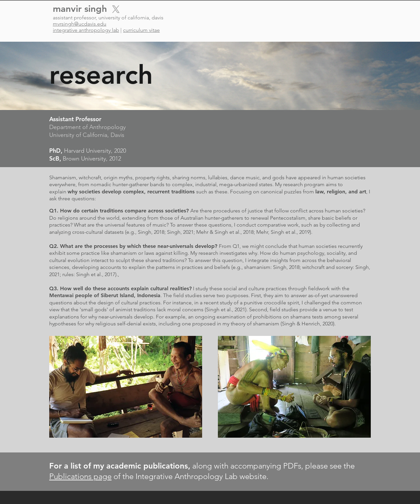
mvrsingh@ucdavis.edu (80, 24)
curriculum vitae (141, 30)
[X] (116, 9)
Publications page (80, 476)
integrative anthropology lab (86, 30)
